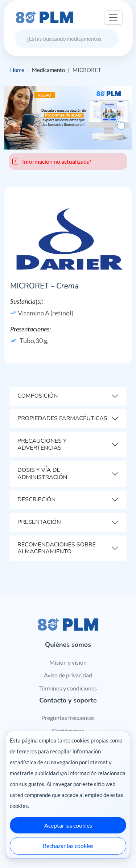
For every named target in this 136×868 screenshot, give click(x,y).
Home (17, 70)
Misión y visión (68, 662)
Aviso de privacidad (68, 675)
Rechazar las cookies (68, 846)
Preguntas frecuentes (68, 718)
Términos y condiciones (68, 688)
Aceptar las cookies (68, 825)
